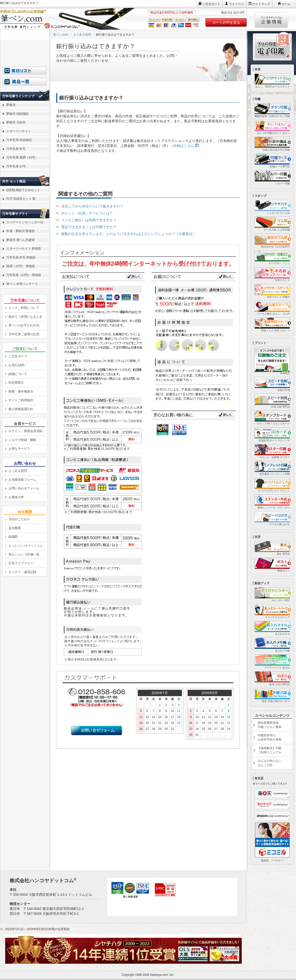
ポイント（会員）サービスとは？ (87, 213)
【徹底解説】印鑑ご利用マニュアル (270, 750)
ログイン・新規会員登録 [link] (25, 431)
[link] (25, 84)
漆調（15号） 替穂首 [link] (21, 266)
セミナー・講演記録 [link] (22, 572)
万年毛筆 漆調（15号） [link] (22, 157)
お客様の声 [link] (16, 497)
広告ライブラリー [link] (21, 563)
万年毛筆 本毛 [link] (16, 149)
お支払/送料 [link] (17, 365)
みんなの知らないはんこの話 (270, 763)
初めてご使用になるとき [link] (25, 317)
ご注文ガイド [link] (18, 356)
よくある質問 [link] (18, 471)
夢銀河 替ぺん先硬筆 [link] (20, 240)
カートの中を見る (226, 22)
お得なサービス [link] (19, 449)
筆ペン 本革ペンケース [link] (22, 284)
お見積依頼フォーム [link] (22, 480)
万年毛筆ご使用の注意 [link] (24, 334)
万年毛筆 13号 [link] (16, 166)
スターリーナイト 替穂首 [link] (24, 249)
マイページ (236, 4)
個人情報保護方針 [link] (21, 409)
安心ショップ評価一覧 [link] (24, 554)
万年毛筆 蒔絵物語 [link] (19, 140)
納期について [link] (18, 374)
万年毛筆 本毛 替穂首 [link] (21, 257)
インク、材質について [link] (24, 308)
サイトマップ (261, 4)
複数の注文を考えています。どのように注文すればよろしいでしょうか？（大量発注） (129, 234)
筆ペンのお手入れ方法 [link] (24, 325)
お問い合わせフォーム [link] (24, 488)
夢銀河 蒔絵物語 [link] (17, 114)
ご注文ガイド (211, 4)
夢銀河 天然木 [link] (16, 122)
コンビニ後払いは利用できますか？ (89, 220)
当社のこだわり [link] (19, 519)
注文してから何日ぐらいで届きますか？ (92, 206)
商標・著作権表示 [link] (21, 391)
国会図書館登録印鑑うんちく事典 (270, 725)
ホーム (286, 4)
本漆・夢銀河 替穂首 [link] (20, 231)
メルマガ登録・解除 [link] (22, 440)
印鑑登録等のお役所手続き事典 (270, 737)
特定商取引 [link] (16, 383)
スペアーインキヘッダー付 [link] (25, 222)
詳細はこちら (184, 146)
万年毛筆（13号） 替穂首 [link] (24, 275)
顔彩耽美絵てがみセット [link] (23, 190)
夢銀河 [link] (11, 105)
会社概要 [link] (15, 528)
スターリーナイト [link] (18, 131)
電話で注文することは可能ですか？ (89, 227)
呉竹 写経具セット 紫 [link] (21, 199)
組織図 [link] (13, 537)
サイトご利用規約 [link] (21, 400)
